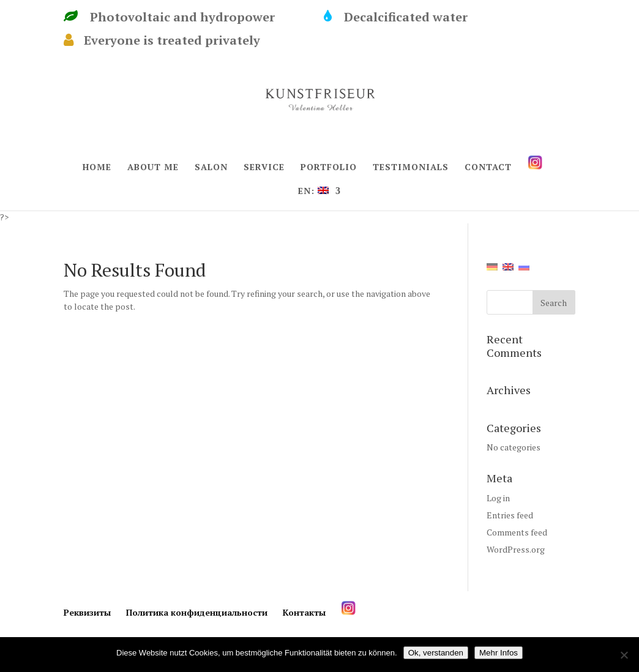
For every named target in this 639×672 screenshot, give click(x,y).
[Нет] (624, 655)
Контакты (304, 612)
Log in (498, 498)
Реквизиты (87, 612)
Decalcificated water (414, 17)
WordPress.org (516, 549)
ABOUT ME (153, 168)
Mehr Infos (499, 653)
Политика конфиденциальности (197, 612)
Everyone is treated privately (162, 40)
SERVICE (264, 168)
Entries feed (510, 515)
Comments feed (517, 532)
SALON (211, 168)
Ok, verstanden (436, 653)
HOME (97, 168)
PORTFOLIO (329, 168)
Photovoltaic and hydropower (188, 17)
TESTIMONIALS (411, 168)
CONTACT (488, 168)
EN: (313, 192)
